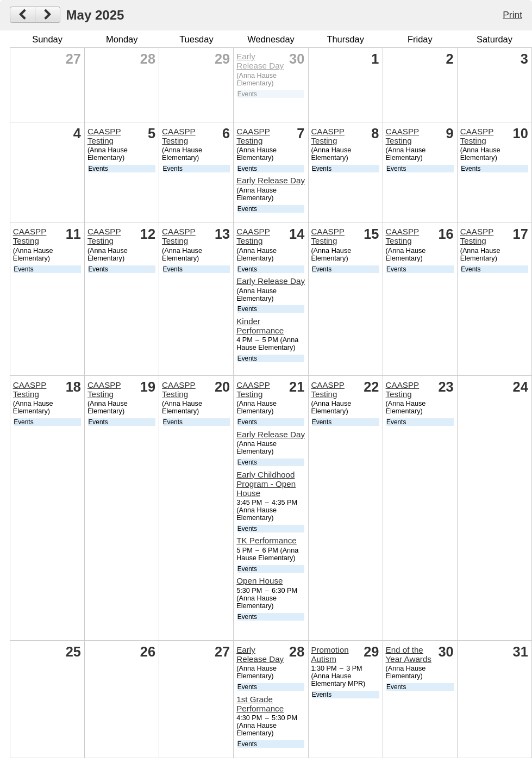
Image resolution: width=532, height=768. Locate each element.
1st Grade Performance (260, 704)
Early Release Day (260, 61)
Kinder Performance (260, 326)
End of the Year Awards (409, 654)
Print (512, 15)
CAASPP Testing (104, 136)
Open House (259, 581)
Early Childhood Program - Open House (266, 484)
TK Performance (267, 540)
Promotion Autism (330, 654)
